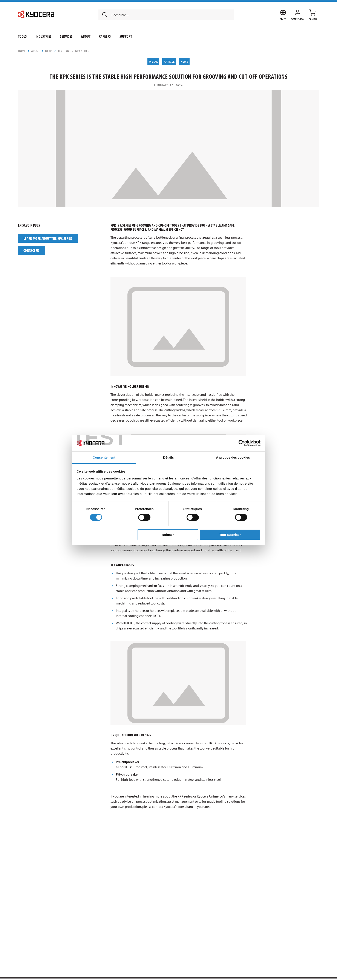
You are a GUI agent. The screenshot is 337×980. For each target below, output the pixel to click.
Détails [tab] (168, 457)
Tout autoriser (230, 535)
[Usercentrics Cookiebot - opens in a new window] (242, 443)
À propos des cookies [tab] (233, 457)
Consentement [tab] (104, 457)
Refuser (168, 535)
